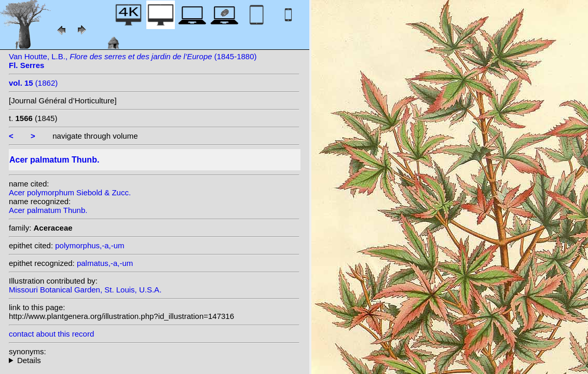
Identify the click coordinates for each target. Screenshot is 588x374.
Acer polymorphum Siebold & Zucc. (70, 192)
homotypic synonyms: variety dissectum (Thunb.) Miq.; (154, 360)
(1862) (33, 83)
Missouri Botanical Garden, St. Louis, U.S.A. (85, 290)
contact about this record (51, 334)
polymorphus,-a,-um (90, 245)
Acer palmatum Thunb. (48, 210)
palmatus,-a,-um (105, 263)
